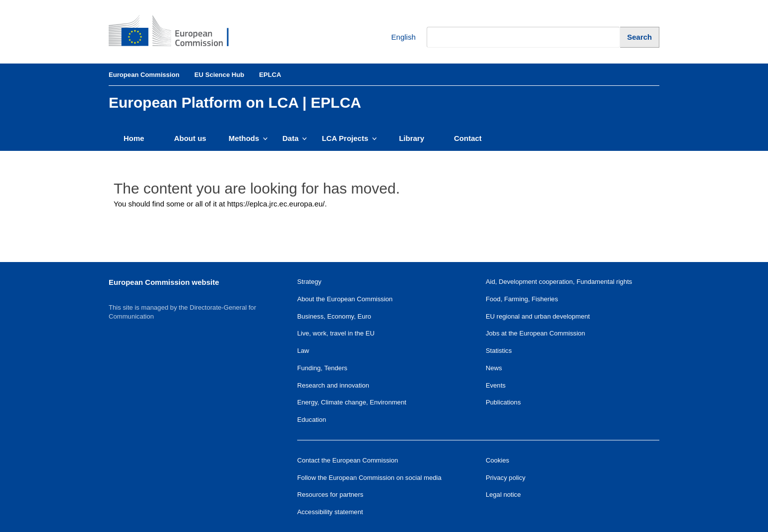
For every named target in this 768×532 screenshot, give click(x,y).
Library (412, 138)
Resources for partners (330, 495)
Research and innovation (333, 385)
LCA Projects (350, 138)
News (494, 368)
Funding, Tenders (322, 368)
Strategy (309, 282)
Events (496, 385)
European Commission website (164, 282)
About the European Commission (345, 299)
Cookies (497, 460)
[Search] (640, 37)
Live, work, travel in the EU (336, 333)
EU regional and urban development (538, 316)
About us (190, 138)
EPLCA (270, 75)
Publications (503, 402)
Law (303, 351)
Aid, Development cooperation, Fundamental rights (559, 282)
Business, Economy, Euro (334, 316)
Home (134, 138)
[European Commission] (176, 32)
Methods (248, 138)
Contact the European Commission (348, 460)
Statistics (499, 351)
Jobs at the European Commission (535, 333)
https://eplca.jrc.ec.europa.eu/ (276, 204)
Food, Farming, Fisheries (522, 299)
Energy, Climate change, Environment (352, 402)
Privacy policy (506, 478)
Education (312, 420)
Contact (468, 138)
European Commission (144, 75)
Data (294, 138)
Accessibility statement (330, 512)
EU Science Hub (220, 75)
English (396, 37)
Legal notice (503, 495)
